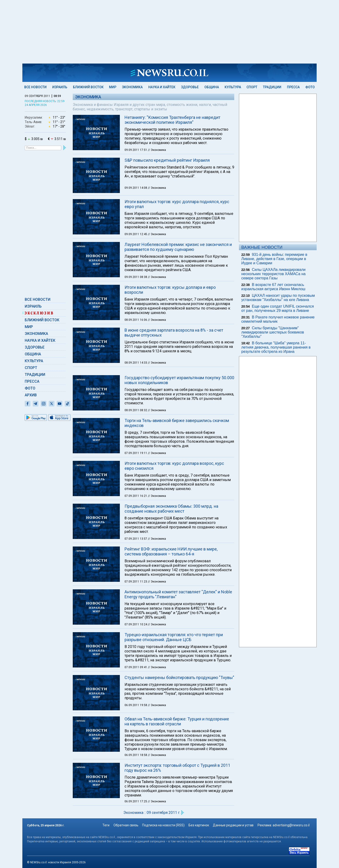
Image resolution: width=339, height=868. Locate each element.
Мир (113, 87)
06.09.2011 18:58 (136, 814)
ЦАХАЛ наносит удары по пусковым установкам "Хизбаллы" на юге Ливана (278, 298)
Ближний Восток (88, 87)
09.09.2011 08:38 (136, 277)
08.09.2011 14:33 (136, 363)
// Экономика (157, 150)
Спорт (252, 87)
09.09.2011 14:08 (136, 188)
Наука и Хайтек (162, 87)
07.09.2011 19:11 (136, 512)
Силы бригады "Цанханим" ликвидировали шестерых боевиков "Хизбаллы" (273, 332)
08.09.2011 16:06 (136, 320)
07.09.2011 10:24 (136, 683)
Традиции (272, 87)
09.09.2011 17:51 (136, 150)
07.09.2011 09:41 (136, 726)
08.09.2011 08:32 (136, 469)
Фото (310, 87)
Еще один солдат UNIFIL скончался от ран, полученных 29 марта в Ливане (278, 308)
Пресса (293, 87)
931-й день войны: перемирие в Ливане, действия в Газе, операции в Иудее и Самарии (274, 259)
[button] (95, 422)
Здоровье (190, 87)
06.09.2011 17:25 (136, 860)
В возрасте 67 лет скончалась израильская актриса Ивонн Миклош (273, 287)
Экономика (132, 87)
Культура (233, 87)
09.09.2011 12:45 (136, 234)
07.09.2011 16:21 (136, 555)
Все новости (35, 87)
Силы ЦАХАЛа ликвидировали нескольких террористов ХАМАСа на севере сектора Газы (273, 274)
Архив (31, 395)
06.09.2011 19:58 (136, 764)
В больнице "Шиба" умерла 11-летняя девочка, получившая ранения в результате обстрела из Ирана (276, 347)
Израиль (60, 87)
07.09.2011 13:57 (136, 598)
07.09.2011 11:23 (136, 640)
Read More (118, 409)
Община (212, 87)
